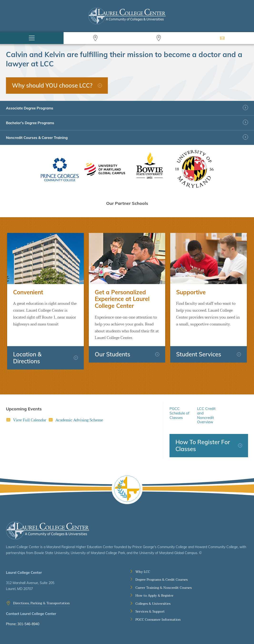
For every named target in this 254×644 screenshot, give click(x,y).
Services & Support (150, 612)
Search (95, 38)
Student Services (199, 354)
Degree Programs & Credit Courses (162, 580)
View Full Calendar (30, 420)
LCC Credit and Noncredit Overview (206, 415)
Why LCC (143, 572)
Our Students (112, 354)
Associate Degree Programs (30, 108)
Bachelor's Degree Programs (30, 123)
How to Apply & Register (154, 596)
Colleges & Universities (153, 604)
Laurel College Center (48, 530)
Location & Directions (27, 358)
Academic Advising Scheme (79, 420)
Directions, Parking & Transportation (41, 603)
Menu (32, 38)
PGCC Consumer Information (158, 620)
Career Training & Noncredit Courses (164, 588)
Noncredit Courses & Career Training (37, 138)
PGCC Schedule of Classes (179, 413)
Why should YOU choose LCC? (52, 85)
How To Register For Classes (203, 445)
